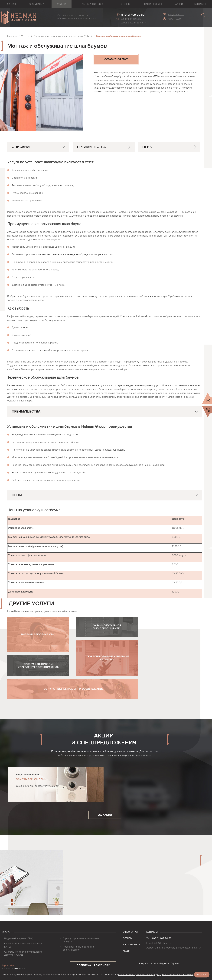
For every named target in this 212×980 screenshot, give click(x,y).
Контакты (152, 932)
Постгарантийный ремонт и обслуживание (78, 948)
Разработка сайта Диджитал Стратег (159, 963)
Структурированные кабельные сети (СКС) (81, 940)
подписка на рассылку (93, 965)
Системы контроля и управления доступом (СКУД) (63, 36)
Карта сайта (8, 965)
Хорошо (202, 975)
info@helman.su (176, 15)
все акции (105, 815)
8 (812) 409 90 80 (162, 938)
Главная (12, 36)
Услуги (25, 36)
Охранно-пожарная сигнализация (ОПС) (24, 945)
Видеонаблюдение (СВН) (19, 938)
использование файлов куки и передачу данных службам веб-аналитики (156, 975)
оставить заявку (116, 59)
